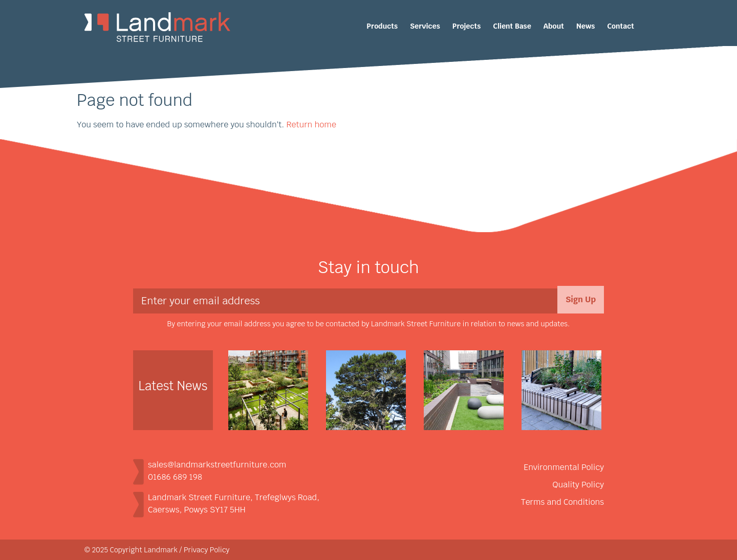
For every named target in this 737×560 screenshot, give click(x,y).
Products (382, 26)
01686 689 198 (175, 477)
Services (425, 26)
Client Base (512, 26)
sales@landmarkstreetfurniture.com (217, 465)
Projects (467, 26)
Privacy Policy (207, 550)
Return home (311, 125)
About (554, 26)
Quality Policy (578, 485)
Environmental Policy (564, 467)
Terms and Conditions (562, 502)
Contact (621, 26)
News (586, 26)
